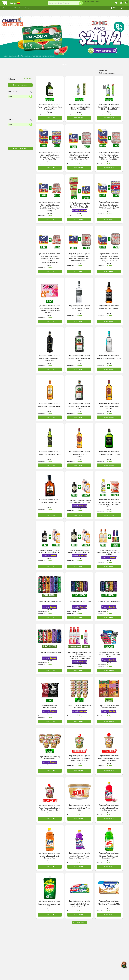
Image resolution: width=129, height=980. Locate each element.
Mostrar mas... (79, 923)
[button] (6, 35)
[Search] (65, 3)
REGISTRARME (50, 118)
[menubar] (44, 8)
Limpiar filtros (28, 79)
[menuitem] (8, 8)
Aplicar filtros (20, 85)
